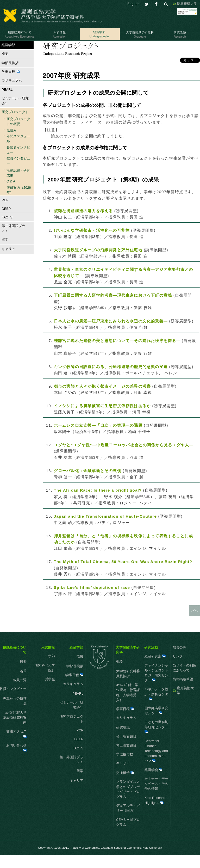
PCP (5, 213)
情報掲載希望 (183, 692)
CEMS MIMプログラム (128, 835)
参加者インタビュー (18, 162)
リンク (178, 669)
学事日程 (11, 84)
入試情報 (48, 660)
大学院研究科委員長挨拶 (128, 686)
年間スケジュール (18, 151)
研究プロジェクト (45, 47)
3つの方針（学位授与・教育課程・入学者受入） (128, 705)
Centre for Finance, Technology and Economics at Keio (156, 764)
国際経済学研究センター (156, 723)
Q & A (11, 194)
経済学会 (154, 783)
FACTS (7, 230)
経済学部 (21, 47)
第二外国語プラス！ (13, 241)
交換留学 (125, 786)
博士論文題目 (126, 758)
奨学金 (50, 692)
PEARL (7, 102)
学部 (52, 669)
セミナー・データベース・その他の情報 (156, 796)
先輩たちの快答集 (15, 714)
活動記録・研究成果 (77, 47)
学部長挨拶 (10, 76)
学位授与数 (125, 767)
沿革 (23, 684)
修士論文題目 (126, 749)
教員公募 (179, 660)
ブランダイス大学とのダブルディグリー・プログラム (128, 802)
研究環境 (123, 740)
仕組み (12, 143)
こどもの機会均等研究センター (156, 739)
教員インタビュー (18, 174)
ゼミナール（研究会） (15, 113)
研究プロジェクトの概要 (18, 134)
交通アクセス (16, 746)
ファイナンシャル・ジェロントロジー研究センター (156, 685)
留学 (4, 252)
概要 (4, 66)
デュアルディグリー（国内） (128, 821)
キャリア (8, 262)
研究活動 (151, 660)
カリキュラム (11, 93)
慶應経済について (14, 663)
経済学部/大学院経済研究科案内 (15, 730)
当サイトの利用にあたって (185, 680)
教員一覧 (20, 693)
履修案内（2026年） (19, 203)
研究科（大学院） (45, 680)
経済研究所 (155, 669)
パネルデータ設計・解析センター (156, 707)
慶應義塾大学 (187, 4)
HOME (5, 47)
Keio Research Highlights (155, 813)
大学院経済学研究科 (128, 663)
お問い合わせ (16, 760)
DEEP (6, 221)
